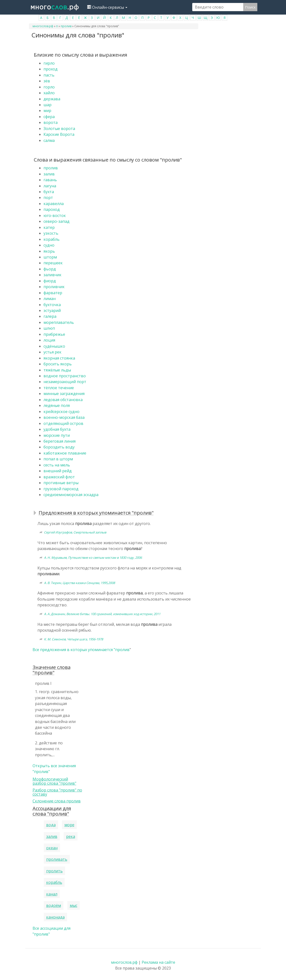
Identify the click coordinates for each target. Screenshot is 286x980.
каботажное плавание (65, 453)
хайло (49, 93)
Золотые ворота (59, 129)
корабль (52, 239)
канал (52, 894)
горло (49, 87)
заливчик (52, 275)
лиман (50, 299)
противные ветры (61, 483)
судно (49, 245)
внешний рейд (58, 471)
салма (49, 140)
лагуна (50, 186)
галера (50, 316)
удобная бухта (57, 429)
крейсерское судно (61, 412)
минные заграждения (64, 394)
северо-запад (56, 221)
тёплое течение (59, 388)
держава (52, 99)
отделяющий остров (63, 423)
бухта (49, 192)
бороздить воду (59, 447)
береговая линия (60, 441)
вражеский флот (59, 477)
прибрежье (54, 334)
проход (51, 69)
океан (52, 848)
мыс (74, 905)
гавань (50, 180)
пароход (52, 209)
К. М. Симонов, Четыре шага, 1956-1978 (74, 639)
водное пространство (65, 376)
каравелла (54, 204)
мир (47, 111)
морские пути (57, 435)
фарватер (53, 293)
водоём (54, 905)
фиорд (50, 281)
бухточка (52, 305)
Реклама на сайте (158, 962)
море (69, 825)
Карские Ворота (59, 134)
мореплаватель (59, 322)
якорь (49, 251)
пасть (49, 75)
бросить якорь (58, 364)
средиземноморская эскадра (71, 495)
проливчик (54, 287)
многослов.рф (43, 26)
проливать (57, 859)
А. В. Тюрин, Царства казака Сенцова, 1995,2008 (79, 583)
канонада (55, 917)
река (71, 836)
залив (49, 174)
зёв (47, 81)
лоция (49, 340)
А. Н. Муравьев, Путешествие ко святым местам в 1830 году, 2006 (93, 558)
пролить (54, 871)
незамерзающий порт (65, 382)
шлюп (49, 328)
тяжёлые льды (57, 370)
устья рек (52, 352)
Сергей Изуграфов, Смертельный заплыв (75, 532)
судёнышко (54, 346)
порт (48, 198)
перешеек (53, 263)
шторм (50, 257)
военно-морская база (64, 417)
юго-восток (55, 215)
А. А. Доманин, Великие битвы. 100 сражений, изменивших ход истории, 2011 (102, 614)
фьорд (50, 269)
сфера (49, 117)
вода (51, 825)
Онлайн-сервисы (107, 7)
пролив (66, 26)
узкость (51, 233)
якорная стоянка (59, 358)
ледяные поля (57, 405)
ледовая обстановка (63, 400)
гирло (49, 63)
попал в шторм (58, 459)
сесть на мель (57, 465)
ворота (51, 122)
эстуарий (52, 310)
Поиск (250, 7)
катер (49, 227)
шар (48, 105)
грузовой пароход (61, 489)
